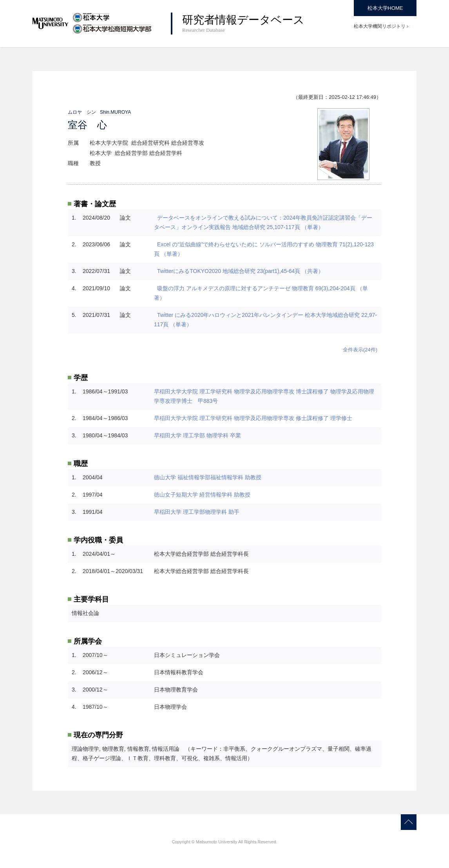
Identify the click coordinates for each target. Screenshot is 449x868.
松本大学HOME (385, 8)
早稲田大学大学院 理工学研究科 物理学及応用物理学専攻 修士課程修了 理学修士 (253, 418)
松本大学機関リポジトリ (380, 26)
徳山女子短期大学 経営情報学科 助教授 (202, 495)
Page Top (409, 822)
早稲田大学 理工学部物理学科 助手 (197, 512)
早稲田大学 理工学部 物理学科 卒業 (197, 435)
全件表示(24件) (360, 350)
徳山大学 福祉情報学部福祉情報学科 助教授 (208, 477)
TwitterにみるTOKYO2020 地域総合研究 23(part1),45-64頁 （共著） (241, 271)
